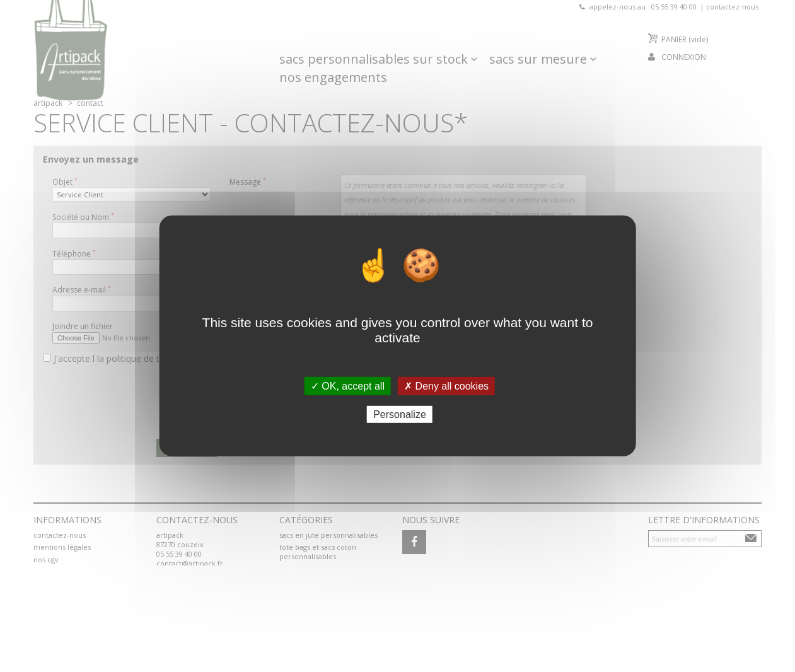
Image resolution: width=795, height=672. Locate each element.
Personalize (400, 414)
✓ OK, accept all (348, 386)
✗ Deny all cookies (446, 386)
